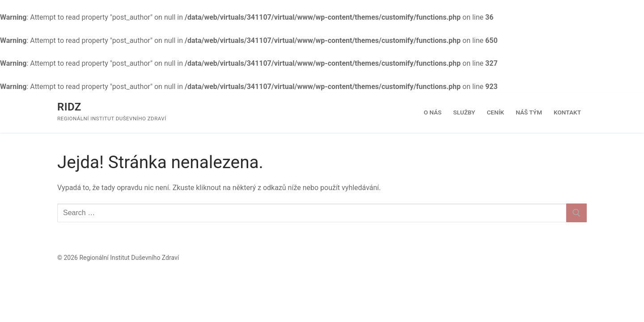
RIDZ (69, 107)
